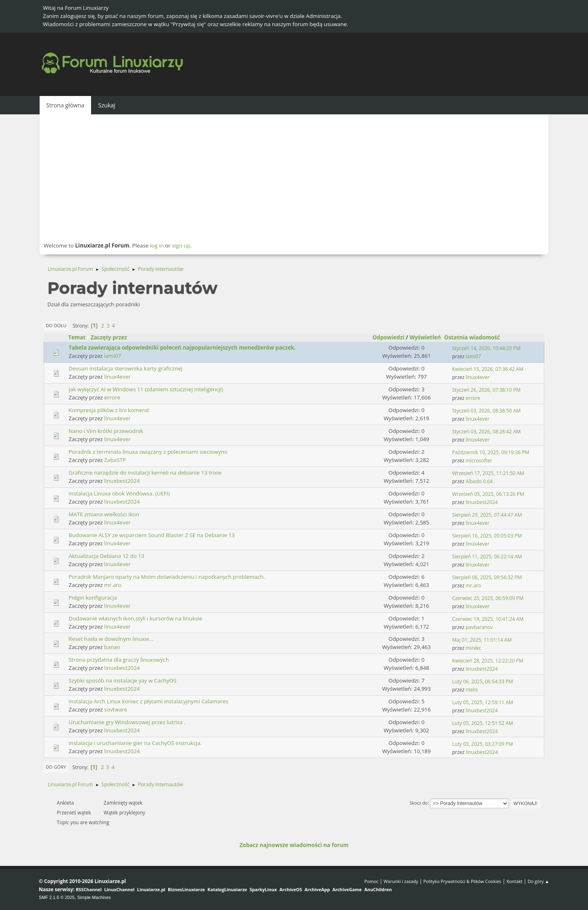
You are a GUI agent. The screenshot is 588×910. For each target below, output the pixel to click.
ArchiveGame (347, 889)
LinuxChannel (119, 889)
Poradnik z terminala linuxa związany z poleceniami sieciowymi (148, 452)
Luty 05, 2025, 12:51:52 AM (482, 723)
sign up (181, 245)
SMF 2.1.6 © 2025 (57, 897)
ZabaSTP (115, 460)
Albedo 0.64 (479, 481)
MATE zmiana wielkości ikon (104, 514)
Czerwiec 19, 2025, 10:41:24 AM (488, 619)
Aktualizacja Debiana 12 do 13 (106, 556)
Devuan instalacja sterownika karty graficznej (126, 368)
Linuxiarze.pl (151, 889)
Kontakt (514, 881)
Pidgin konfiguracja (93, 598)
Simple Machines (94, 897)
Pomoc (371, 881)
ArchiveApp (317, 889)
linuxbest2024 (122, 481)
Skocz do (419, 803)
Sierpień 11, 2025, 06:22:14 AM (487, 556)
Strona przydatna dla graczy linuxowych (119, 660)
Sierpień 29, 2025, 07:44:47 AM (487, 515)
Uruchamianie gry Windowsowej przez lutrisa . (127, 722)
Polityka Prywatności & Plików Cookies (462, 881)
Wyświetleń (425, 337)
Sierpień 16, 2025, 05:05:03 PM (487, 536)
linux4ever (117, 377)
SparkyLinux (263, 889)
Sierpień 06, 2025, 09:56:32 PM (487, 577)
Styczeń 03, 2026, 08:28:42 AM (486, 432)
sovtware (116, 709)
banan (112, 647)
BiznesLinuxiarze (186, 889)
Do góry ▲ (538, 881)
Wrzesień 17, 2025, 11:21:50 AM (488, 473)
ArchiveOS (291, 889)
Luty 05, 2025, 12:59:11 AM (482, 702)
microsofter (479, 461)
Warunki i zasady (401, 881)
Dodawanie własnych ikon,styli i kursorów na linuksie (135, 618)
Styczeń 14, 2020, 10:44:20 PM (486, 348)
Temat (77, 337)
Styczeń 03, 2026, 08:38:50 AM (486, 411)
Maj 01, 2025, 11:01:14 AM (482, 640)
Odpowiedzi (388, 337)
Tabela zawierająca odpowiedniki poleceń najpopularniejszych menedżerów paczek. (182, 348)
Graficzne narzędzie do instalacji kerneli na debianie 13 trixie (145, 473)
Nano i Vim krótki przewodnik (106, 431)
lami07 (113, 356)
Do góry (56, 767)
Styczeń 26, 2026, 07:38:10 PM (486, 390)
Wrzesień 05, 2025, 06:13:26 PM (488, 494)
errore (112, 397)
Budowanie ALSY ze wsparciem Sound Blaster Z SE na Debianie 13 (152, 535)
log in (157, 245)
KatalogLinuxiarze (227, 889)
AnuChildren (378, 889)
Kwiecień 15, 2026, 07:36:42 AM (488, 369)
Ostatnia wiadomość (476, 337)
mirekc (474, 648)
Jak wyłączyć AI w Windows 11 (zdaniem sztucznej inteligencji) (146, 389)
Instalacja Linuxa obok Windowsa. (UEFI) (119, 493)
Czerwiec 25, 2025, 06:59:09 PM (488, 598)
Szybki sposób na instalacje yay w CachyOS (122, 680)
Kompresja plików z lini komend (109, 410)
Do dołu (56, 325)
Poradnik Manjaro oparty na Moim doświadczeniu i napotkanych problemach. (167, 577)
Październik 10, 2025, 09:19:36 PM (491, 452)
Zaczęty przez (109, 337)
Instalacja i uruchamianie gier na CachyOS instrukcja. (135, 743)
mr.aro (113, 585)
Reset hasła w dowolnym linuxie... (111, 639)
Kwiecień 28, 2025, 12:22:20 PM (488, 661)
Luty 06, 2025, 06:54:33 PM (482, 681)
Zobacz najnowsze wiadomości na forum (294, 845)
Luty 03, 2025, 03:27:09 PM (482, 744)
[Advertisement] (294, 178)
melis (472, 690)
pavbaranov (479, 627)
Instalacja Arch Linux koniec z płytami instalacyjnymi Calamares (148, 701)
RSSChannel (89, 889)
